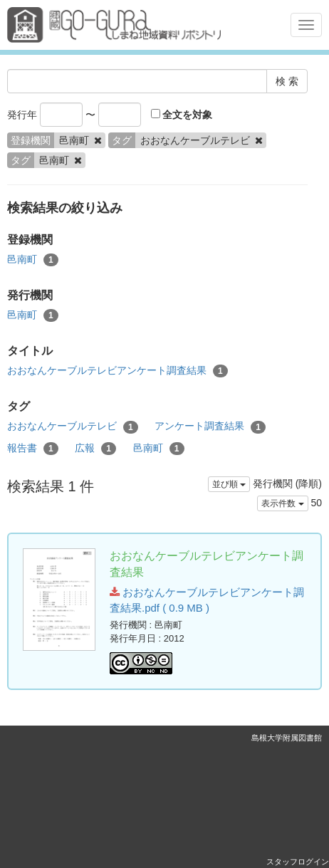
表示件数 (282, 503)
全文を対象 (182, 115)
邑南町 (33, 260)
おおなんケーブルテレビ (73, 427)
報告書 (33, 449)
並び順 (229, 484)
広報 (95, 449)
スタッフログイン (298, 862)
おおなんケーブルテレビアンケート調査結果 (117, 371)
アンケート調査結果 (210, 427)
